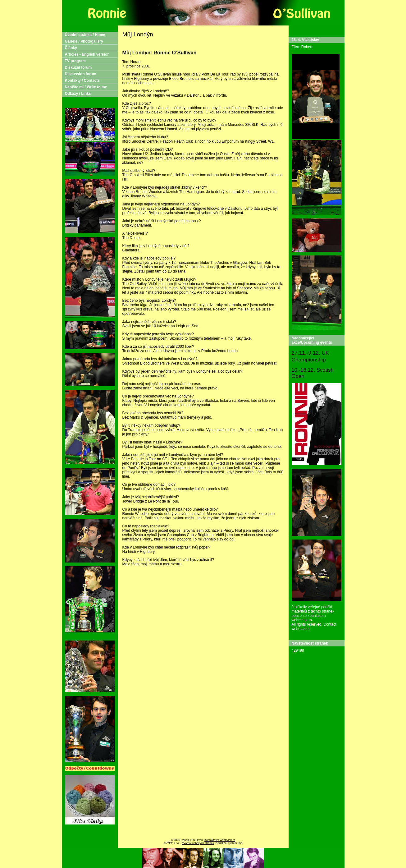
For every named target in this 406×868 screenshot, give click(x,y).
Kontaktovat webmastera (220, 840)
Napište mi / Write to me (86, 87)
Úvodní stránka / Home (85, 35)
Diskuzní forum (78, 67)
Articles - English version (87, 54)
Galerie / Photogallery (84, 41)
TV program (75, 61)
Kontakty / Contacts (82, 80)
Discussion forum (81, 74)
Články (71, 48)
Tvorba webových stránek (198, 843)
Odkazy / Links (78, 94)
